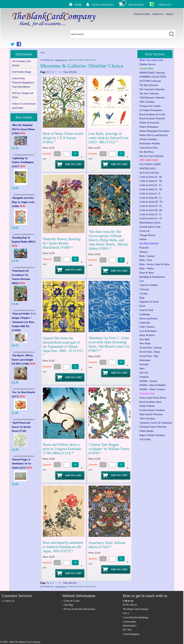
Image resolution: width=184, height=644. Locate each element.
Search (169, 14)
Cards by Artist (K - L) (150, 198)
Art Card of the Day (149, 173)
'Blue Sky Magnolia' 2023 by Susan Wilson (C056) (23, 129)
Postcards (144, 248)
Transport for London (150, 106)
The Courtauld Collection (152, 89)
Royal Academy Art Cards (152, 114)
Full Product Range (22, 72)
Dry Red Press (146, 152)
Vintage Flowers (147, 235)
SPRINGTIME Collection (152, 73)
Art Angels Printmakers (151, 110)
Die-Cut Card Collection (151, 156)
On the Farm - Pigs (149, 356)
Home (78, 5)
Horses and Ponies (148, 319)
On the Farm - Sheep (150, 352)
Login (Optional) (103, 5)
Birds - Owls (146, 260)
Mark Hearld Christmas (151, 414)
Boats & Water (147, 273)
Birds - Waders (147, 269)
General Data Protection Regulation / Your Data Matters (23, 83)
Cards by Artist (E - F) (150, 185)
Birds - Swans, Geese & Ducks (154, 264)
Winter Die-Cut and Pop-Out (153, 135)
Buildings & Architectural (152, 277)
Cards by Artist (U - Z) (150, 218)
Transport (144, 377)
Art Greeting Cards (47, 60)
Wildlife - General (148, 381)
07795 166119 (130, 605)
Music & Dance (147, 335)
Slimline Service (61, 60)
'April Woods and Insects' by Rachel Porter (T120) (21, 427)
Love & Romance (148, 331)
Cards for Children (148, 285)
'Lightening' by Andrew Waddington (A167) (23, 162)
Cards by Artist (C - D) (151, 181)
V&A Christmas (147, 419)
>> (60, 72)
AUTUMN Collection (150, 81)
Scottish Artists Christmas (152, 410)
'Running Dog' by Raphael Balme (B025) (24, 242)
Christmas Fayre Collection (153, 427)
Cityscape (144, 289)
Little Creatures (147, 327)
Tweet (42, 53)
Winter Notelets (147, 406)
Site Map (69, 605)
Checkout (165, 5)
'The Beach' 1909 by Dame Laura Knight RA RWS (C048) (24, 360)
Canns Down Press (149, 148)
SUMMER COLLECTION (153, 77)
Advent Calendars (148, 139)
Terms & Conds (142, 14)
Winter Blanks (146, 431)
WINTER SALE (147, 169)
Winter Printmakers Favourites (154, 131)
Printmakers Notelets (150, 143)
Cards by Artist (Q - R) (151, 210)
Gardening (144, 314)
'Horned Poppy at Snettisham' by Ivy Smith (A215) (22, 464)
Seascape (144, 364)
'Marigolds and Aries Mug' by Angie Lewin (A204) (23, 202)
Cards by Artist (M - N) (151, 202)
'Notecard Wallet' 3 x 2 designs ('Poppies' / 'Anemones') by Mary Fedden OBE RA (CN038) (24, 322)
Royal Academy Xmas (150, 402)
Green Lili (144, 231)
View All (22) (69, 72)
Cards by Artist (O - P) (150, 206)
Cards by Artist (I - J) (150, 194)
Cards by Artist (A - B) (150, 177)
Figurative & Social (149, 302)
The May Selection (149, 85)
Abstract (143, 252)
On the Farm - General (150, 348)
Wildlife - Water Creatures (152, 389)
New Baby (145, 339)
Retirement (145, 360)
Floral (142, 306)
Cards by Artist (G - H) (151, 189)
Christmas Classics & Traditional (156, 423)
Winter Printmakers (149, 127)
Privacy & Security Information (80, 609)
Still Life (144, 373)
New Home (145, 343)
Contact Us (158, 14)
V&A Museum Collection (152, 98)
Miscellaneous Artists (150, 223)
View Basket (136, 5)
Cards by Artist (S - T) (150, 214)
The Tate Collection (149, 94)
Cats (141, 281)
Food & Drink (146, 310)
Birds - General (147, 256)
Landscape (145, 323)
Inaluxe (143, 239)
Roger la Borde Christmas (152, 435)
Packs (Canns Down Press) (152, 398)
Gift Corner (145, 439)
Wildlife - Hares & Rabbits (152, 385)
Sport (142, 368)
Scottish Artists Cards (150, 227)
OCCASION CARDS (150, 164)
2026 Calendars (147, 102)
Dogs (142, 298)
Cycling (143, 294)
